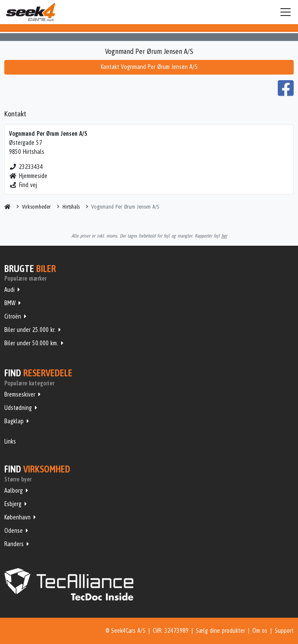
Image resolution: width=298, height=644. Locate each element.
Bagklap (14, 421)
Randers (14, 544)
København (17, 517)
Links (10, 441)
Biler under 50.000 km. (31, 343)
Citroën (13, 316)
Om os (260, 631)
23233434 (26, 167)
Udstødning (18, 408)
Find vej (23, 185)
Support (284, 631)
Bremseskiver (20, 394)
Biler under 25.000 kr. (30, 330)
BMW (10, 303)
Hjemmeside (28, 176)
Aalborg (14, 491)
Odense (14, 531)
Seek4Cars (31, 12)
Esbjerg (13, 504)
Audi (9, 290)
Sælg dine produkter (220, 631)
